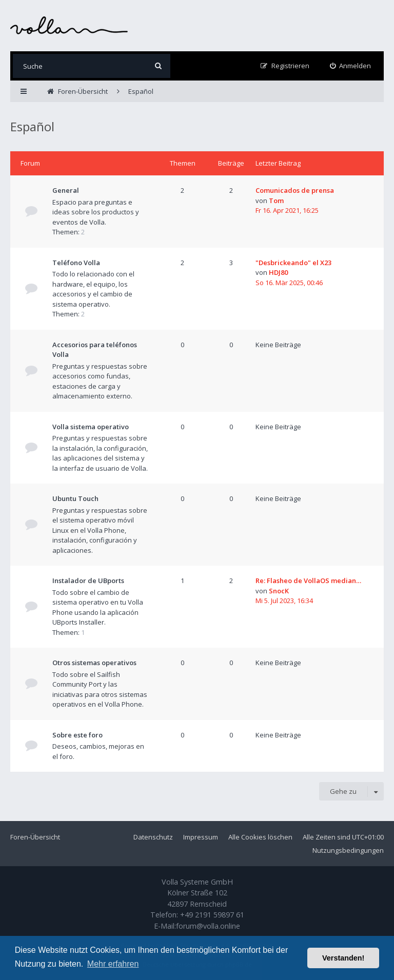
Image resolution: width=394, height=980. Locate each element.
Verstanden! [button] (343, 958)
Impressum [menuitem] (201, 837)
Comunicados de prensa (295, 190)
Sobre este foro (77, 735)
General (66, 190)
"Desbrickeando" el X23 (293, 263)
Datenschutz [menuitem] (153, 837)
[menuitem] (351, 66)
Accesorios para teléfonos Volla (95, 350)
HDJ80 (278, 272)
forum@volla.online (208, 926)
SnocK (279, 591)
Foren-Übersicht (35, 837)
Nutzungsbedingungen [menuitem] (348, 850)
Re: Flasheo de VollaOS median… (308, 581)
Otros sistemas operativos (94, 663)
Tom (276, 201)
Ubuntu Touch (75, 498)
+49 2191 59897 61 (212, 915)
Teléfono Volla (76, 263)
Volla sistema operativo (91, 427)
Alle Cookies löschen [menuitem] (260, 837)
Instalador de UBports (88, 581)
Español (32, 126)
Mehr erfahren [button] (113, 964)
